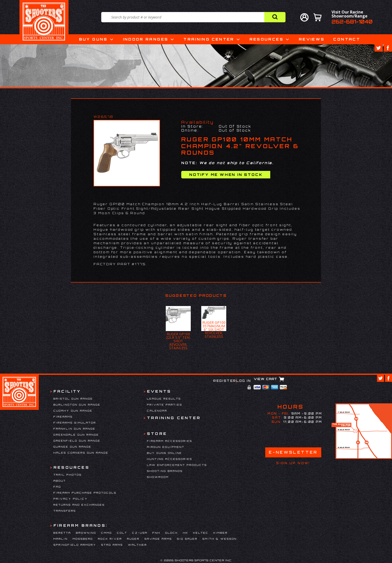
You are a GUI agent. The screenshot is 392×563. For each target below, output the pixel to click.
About (60, 481)
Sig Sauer (187, 539)
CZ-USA (140, 533)
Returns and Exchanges (79, 505)
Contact (347, 39)
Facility (67, 391)
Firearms (63, 417)
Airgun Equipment (166, 447)
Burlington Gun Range (77, 405)
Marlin (61, 539)
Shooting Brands (165, 471)
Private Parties (165, 405)
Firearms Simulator (75, 423)
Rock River (110, 539)
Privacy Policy (71, 499)
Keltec (201, 533)
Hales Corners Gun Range (81, 453)
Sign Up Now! (293, 463)
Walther (137, 545)
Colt (122, 533)
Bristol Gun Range (73, 399)
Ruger (133, 539)
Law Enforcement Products (177, 465)
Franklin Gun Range (74, 429)
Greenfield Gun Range (77, 441)
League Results (164, 399)
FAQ (57, 487)
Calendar (157, 411)
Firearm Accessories (170, 441)
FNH (156, 533)
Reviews (312, 39)
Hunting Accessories (170, 459)
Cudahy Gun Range (73, 411)
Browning (86, 533)
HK (186, 533)
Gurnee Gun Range (72, 447)
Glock (172, 533)
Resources (266, 39)
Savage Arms (158, 539)
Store (157, 434)
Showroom (158, 477)
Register (225, 381)
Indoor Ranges (146, 39)
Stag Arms (112, 545)
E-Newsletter (293, 452)
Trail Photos (68, 475)
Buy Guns (93, 39)
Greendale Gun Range (76, 435)
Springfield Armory (75, 545)
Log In (244, 381)
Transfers (65, 511)
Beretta (62, 533)
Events (159, 391)
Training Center (209, 39)
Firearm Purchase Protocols (85, 493)
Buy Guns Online (164, 453)
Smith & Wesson (220, 539)
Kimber (221, 533)
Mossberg (83, 539)
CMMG (107, 533)
